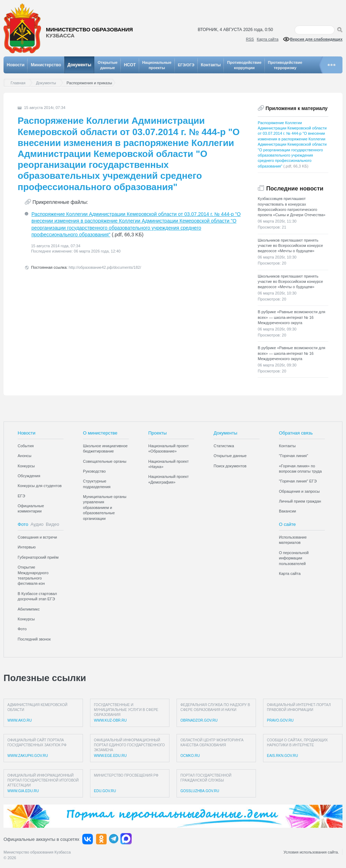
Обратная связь (296, 433)
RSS (250, 39)
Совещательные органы (105, 461)
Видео (53, 524)
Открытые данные (230, 456)
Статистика (224, 446)
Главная (20, 83)
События (26, 446)
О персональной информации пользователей (294, 558)
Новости (16, 65)
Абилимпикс (29, 609)
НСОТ (130, 65)
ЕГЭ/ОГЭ (186, 65)
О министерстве (100, 433)
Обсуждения (29, 476)
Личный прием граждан (300, 501)
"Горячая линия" (294, 456)
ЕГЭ (21, 496)
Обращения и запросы (299, 491)
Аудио (37, 524)
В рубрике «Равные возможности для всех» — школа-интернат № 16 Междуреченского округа (291, 317)
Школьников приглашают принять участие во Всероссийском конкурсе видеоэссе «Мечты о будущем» (290, 246)
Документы (79, 65)
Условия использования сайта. (311, 852)
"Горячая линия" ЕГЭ (298, 481)
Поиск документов (230, 466)
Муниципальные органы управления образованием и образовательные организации (105, 508)
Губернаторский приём (38, 557)
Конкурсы (26, 466)
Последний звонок (34, 639)
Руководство (94, 471)
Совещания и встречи (37, 537)
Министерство (46, 65)
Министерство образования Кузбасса (37, 852)
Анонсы (25, 456)
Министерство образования (89, 33)
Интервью (27, 547)
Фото (23, 524)
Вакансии (288, 511)
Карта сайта (267, 39)
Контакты (211, 65)
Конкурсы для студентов (40, 486)
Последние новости (295, 188)
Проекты (157, 433)
